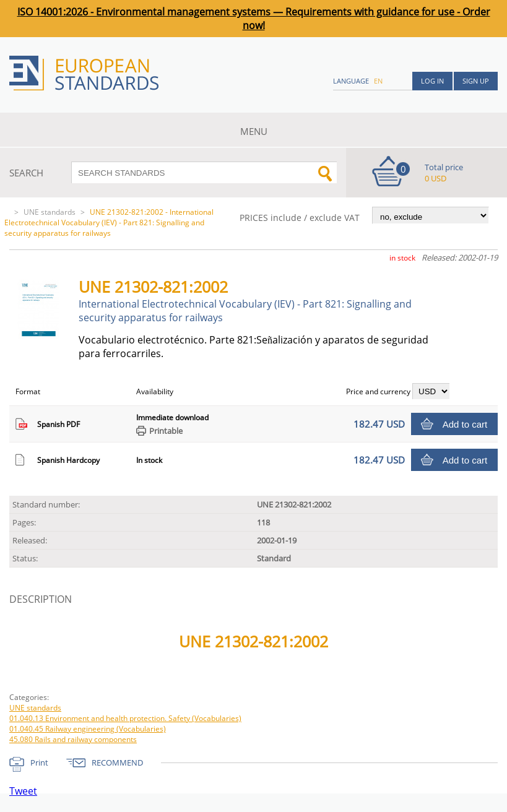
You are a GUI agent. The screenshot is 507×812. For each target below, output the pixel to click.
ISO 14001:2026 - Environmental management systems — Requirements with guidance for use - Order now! (254, 19)
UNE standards (50, 212)
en (378, 81)
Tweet (23, 791)
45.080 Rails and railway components (73, 739)
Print (39, 762)
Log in (432, 81)
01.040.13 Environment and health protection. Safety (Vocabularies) (125, 718)
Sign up (476, 81)
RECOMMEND (117, 762)
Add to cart (465, 424)
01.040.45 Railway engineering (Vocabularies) (88, 729)
